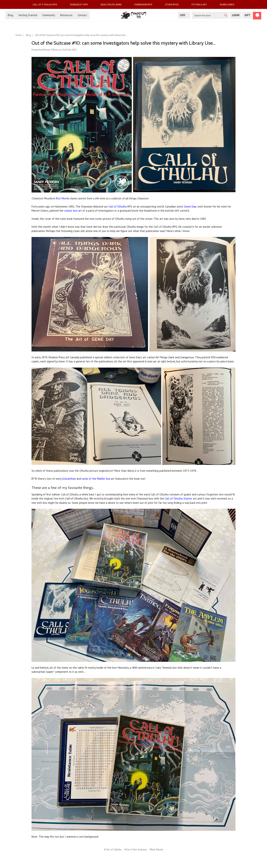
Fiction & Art (201, 4)
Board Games (227, 4)
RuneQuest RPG (80, 4)
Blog (10, 15)
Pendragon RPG (145, 4)
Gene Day (190, 206)
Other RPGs (173, 4)
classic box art (73, 211)
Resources (66, 15)
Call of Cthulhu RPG (46, 4)
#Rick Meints (156, 849)
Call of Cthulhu (118, 206)
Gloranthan (69, 479)
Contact (82, 15)
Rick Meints (62, 198)
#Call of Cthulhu (113, 849)
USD (184, 15)
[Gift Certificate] (247, 15)
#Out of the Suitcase (136, 849)
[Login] (235, 15)
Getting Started (28, 15)
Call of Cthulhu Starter (178, 498)
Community (49, 15)
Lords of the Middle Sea (96, 479)
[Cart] (257, 16)
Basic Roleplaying (113, 4)
